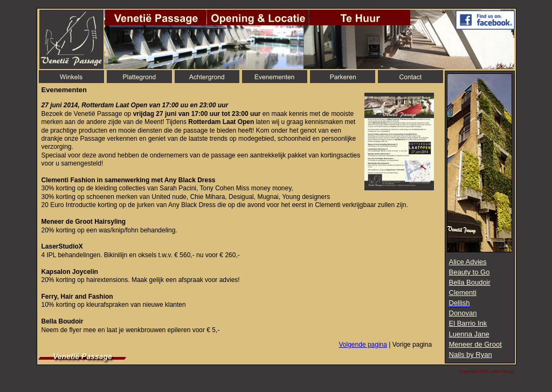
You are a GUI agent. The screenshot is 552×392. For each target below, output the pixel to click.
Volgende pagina (363, 345)
